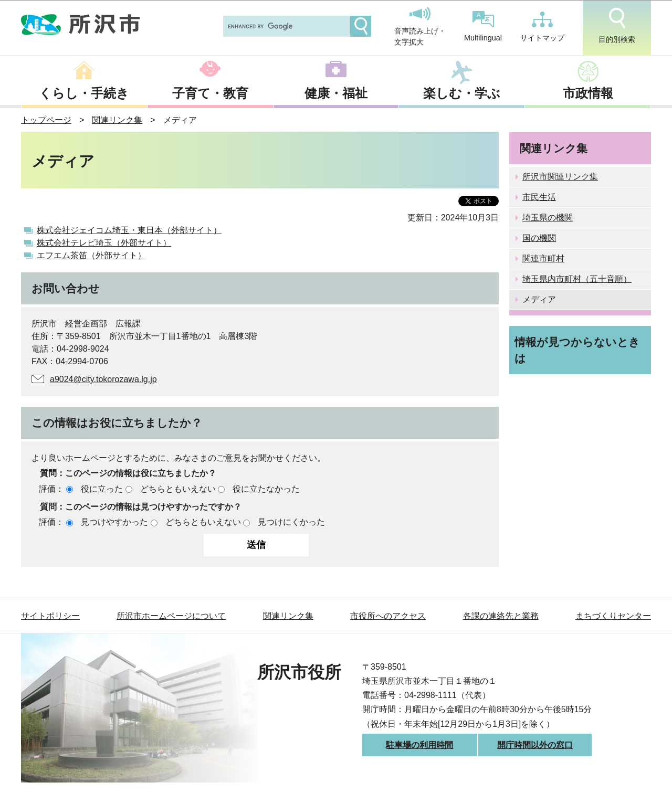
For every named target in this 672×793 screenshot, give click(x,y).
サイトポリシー (50, 616)
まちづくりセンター (613, 616)
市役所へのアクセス (388, 616)
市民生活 (539, 197)
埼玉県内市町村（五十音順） (577, 279)
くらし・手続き (84, 93)
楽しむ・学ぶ (462, 93)
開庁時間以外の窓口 (535, 745)
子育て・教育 (210, 93)
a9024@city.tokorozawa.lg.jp (103, 379)
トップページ (46, 120)
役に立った (102, 489)
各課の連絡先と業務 (501, 616)
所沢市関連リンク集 (560, 177)
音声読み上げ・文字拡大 (420, 27)
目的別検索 (617, 26)
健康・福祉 (336, 93)
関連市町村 (543, 258)
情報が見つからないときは (577, 350)
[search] (286, 26)
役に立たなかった (266, 489)
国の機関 (539, 238)
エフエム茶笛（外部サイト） (91, 255)
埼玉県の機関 (548, 218)
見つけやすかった (114, 522)
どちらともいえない (178, 489)
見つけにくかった (291, 522)
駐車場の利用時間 (419, 745)
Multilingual (483, 27)
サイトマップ (542, 27)
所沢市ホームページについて (171, 616)
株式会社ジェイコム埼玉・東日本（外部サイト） (129, 230)
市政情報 (588, 93)
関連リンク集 (117, 120)
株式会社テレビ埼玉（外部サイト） (104, 243)
